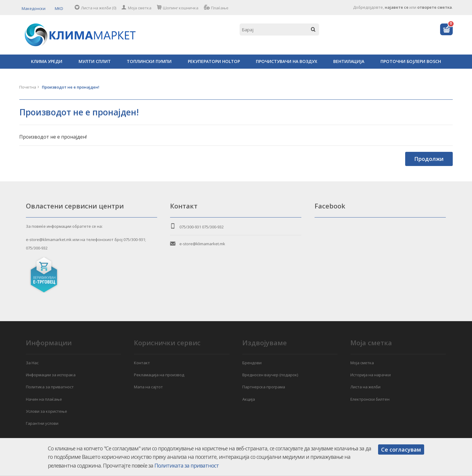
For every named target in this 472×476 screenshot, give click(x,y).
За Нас (32, 363)
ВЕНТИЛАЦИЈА (349, 61)
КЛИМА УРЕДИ (47, 61)
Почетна (28, 87)
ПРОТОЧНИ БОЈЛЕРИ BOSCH (411, 61)
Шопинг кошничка (181, 8)
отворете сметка (435, 7)
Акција (249, 399)
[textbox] (279, 30)
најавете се (397, 7)
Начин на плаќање (44, 399)
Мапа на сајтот (148, 387)
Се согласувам (401, 449)
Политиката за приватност (187, 465)
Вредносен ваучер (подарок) (270, 375)
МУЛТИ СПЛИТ (95, 61)
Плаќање (220, 8)
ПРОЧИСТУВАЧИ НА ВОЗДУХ (287, 61)
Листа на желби (365, 387)
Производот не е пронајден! (71, 87)
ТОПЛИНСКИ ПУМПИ (149, 61)
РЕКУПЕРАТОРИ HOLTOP (214, 61)
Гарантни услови (42, 423)
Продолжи (429, 159)
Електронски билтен (370, 399)
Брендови (252, 363)
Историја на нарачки (371, 375)
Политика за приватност (50, 387)
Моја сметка (140, 8)
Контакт (142, 363)
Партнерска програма (264, 387)
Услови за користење (47, 411)
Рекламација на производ (159, 375)
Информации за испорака (51, 375)
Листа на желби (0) (99, 8)
